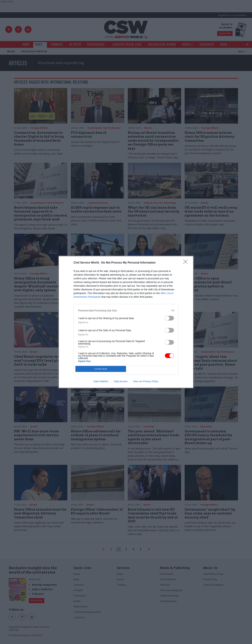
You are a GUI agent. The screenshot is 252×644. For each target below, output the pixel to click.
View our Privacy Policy (146, 381)
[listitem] (126, 310)
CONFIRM (101, 369)
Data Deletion (101, 381)
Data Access (121, 381)
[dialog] (126, 322)
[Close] (187, 263)
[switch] (169, 318)
